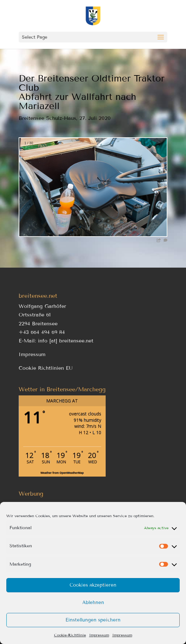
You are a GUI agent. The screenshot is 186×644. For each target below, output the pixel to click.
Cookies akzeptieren (93, 585)
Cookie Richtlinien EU (46, 368)
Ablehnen (93, 602)
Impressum (99, 635)
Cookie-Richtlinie (70, 635)
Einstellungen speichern (93, 620)
